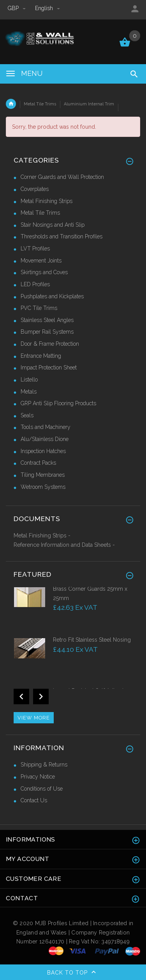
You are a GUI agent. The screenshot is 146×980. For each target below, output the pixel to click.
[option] (73, 610)
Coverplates (35, 189)
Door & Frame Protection (50, 344)
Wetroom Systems (43, 487)
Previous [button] (21, 696)
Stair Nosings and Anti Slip (53, 225)
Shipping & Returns (44, 765)
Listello (29, 380)
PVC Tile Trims (39, 308)
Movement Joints (41, 261)
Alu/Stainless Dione (45, 439)
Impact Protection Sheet (49, 367)
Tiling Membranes (43, 475)
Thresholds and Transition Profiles (62, 236)
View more (34, 718)
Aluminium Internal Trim (89, 104)
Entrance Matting (41, 356)
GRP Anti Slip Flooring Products (58, 403)
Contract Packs (38, 463)
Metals (29, 392)
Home (11, 104)
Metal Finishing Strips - (42, 535)
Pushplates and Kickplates (52, 296)
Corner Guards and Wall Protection (62, 177)
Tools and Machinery (46, 427)
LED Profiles (35, 284)
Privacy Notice (38, 777)
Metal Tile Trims (40, 104)
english (47, 8)
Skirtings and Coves (44, 272)
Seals (27, 415)
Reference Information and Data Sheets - (64, 545)
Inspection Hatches (43, 451)
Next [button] (41, 696)
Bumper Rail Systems (47, 332)
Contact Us (34, 800)
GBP (18, 8)
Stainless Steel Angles (47, 320)
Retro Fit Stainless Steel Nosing (92, 640)
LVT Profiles (35, 248)
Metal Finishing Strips (47, 201)
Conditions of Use (42, 789)
